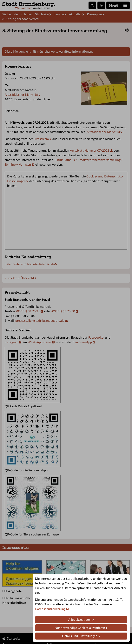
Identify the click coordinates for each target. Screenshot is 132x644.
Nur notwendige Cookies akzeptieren (80, 628)
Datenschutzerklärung (50, 609)
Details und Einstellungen (80, 636)
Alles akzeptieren (80, 620)
